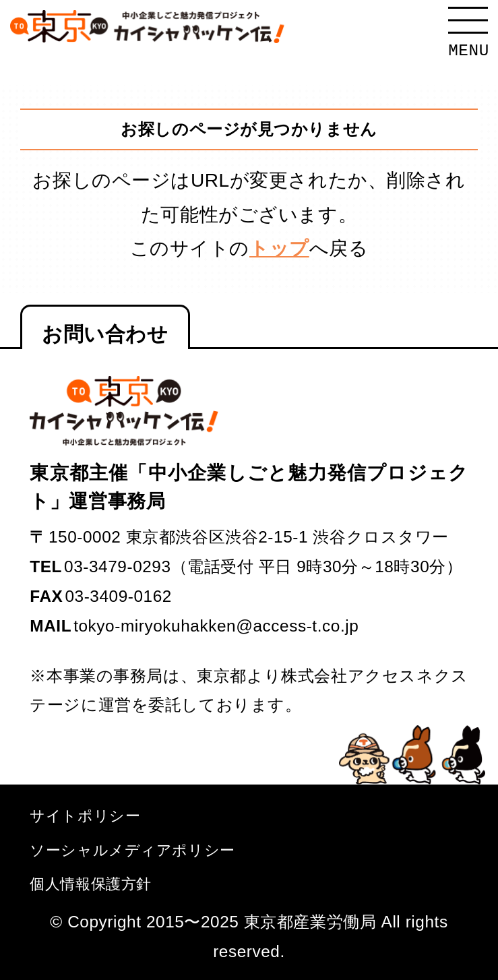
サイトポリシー (85, 816)
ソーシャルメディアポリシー (132, 850)
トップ (279, 248)
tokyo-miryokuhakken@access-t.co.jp (216, 626)
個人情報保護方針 (91, 884)
